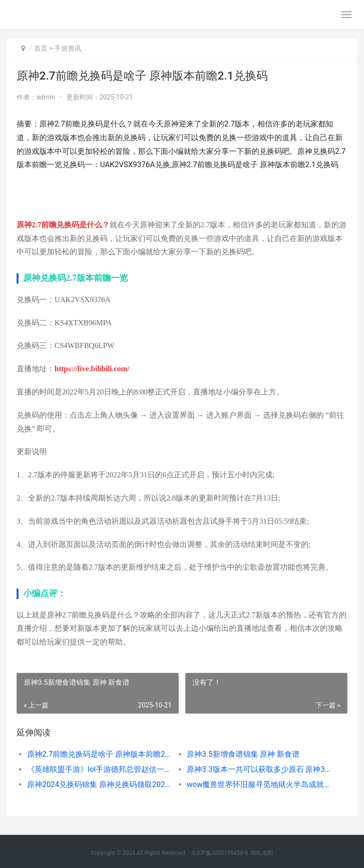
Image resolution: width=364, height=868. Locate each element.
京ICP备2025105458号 (220, 853)
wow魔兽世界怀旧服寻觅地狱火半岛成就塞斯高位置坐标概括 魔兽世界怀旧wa (259, 784)
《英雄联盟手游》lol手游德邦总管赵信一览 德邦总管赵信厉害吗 (99, 769)
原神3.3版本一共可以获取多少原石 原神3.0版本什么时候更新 (259, 769)
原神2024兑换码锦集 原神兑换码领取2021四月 (99, 784)
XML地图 (262, 853)
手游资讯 (68, 48)
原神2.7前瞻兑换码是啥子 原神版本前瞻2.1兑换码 (99, 754)
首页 (41, 48)
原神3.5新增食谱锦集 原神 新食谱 (243, 754)
